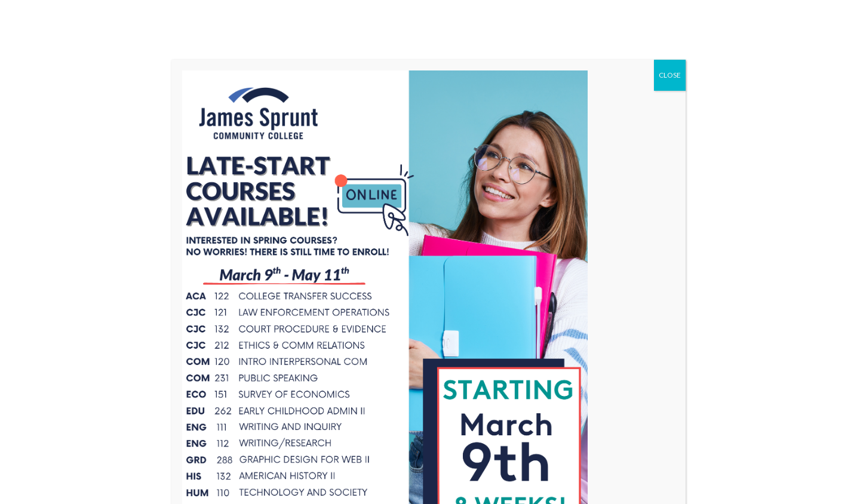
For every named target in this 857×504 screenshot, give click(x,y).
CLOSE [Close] (670, 75)
